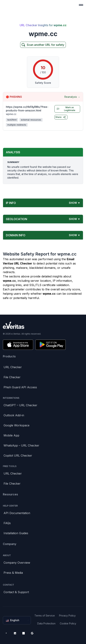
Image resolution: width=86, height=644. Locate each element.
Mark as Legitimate (65, 109)
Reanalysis (72, 97)
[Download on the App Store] (18, 345)
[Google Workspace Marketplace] (32, 633)
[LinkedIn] (15, 633)
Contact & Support (16, 592)
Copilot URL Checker (18, 456)
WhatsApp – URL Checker (21, 445)
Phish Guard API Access (20, 387)
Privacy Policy (67, 616)
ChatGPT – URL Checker (20, 405)
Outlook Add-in (14, 415)
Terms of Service (45, 616)
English (17, 620)
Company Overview (17, 563)
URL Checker (13, 367)
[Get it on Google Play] (50, 345)
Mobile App (11, 435)
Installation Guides (16, 533)
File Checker (12, 377)
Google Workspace (17, 425)
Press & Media (13, 573)
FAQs (7, 523)
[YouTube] (6, 633)
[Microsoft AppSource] (24, 633)
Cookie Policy (68, 623)
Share (61, 117)
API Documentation (17, 513)
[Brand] (43, 325)
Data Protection (46, 623)
